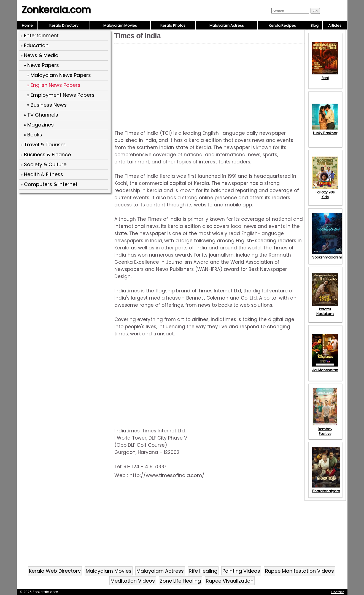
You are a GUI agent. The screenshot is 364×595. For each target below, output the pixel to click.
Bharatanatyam (326, 489)
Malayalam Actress (227, 25)
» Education (34, 45)
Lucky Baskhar (325, 131)
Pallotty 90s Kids (325, 192)
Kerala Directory (64, 25)
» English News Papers (54, 85)
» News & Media (39, 55)
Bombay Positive (325, 429)
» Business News (47, 105)
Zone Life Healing (180, 581)
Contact (338, 592)
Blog (315, 25)
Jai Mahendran (325, 368)
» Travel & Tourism (43, 145)
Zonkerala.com (56, 10)
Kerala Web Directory (55, 571)
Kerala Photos (173, 25)
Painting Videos (241, 571)
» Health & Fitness (42, 174)
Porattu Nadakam (325, 309)
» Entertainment (40, 35)
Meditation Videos (133, 581)
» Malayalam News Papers (59, 75)
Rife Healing (203, 571)
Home (27, 25)
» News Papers (41, 65)
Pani (325, 76)
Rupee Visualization (230, 581)
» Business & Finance (46, 154)
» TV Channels (41, 115)
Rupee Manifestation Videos (300, 571)
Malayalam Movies (120, 25)
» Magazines (39, 125)
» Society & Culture (43, 164)
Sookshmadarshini (328, 255)
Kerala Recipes (282, 25)
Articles (335, 25)
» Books (33, 135)
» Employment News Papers (61, 95)
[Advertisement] (66, 235)
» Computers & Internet (49, 184)
